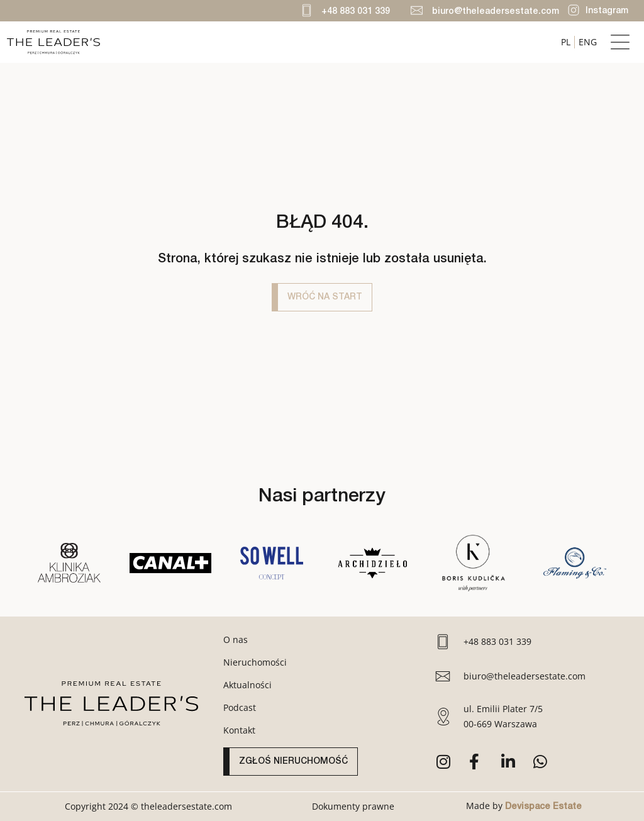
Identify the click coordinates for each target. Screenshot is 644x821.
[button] (620, 42)
